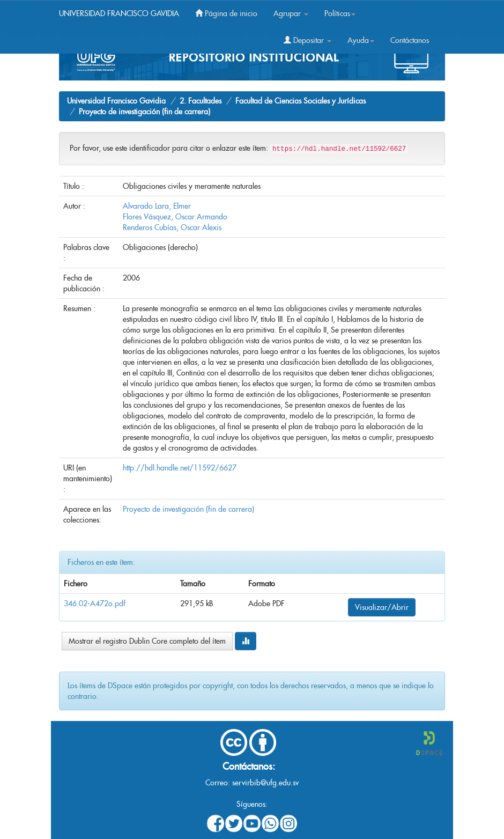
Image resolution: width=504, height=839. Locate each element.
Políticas (340, 13)
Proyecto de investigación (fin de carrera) (144, 112)
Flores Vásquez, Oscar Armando (175, 217)
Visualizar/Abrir (382, 607)
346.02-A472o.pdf (95, 604)
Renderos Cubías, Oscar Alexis (172, 227)
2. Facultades (201, 101)
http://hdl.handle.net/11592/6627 (180, 468)
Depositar (307, 40)
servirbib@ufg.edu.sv (265, 783)
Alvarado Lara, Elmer (157, 206)
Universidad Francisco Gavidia (116, 101)
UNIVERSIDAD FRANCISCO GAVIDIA (119, 13)
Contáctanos (410, 40)
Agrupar (291, 13)
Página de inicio (226, 13)
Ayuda (361, 40)
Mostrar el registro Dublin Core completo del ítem (147, 641)
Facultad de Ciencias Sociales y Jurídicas (301, 101)
